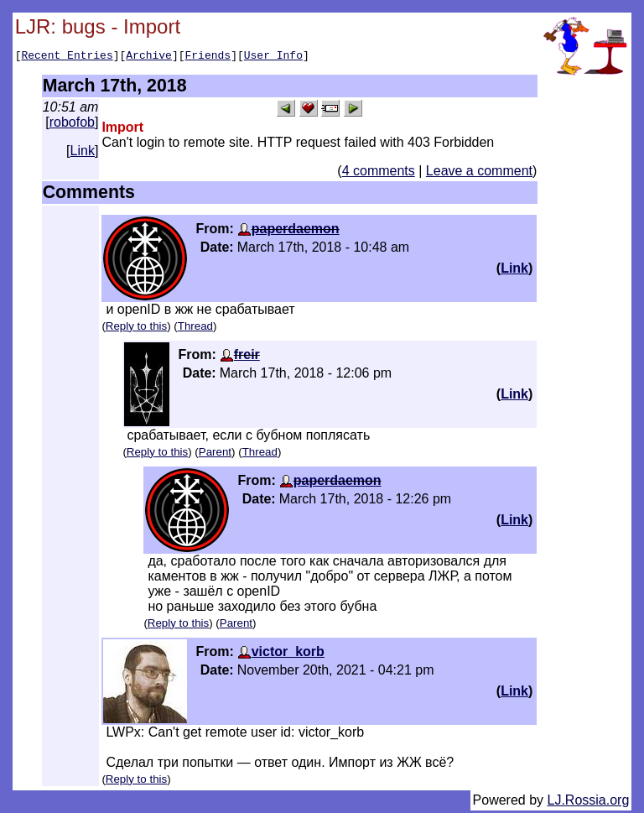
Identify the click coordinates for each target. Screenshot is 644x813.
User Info (273, 57)
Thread (195, 328)
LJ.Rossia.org (589, 803)
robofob (72, 125)
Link (83, 153)
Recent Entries (67, 57)
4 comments (379, 173)
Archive (149, 57)
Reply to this (136, 328)
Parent (215, 454)
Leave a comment (479, 173)
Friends (208, 57)
